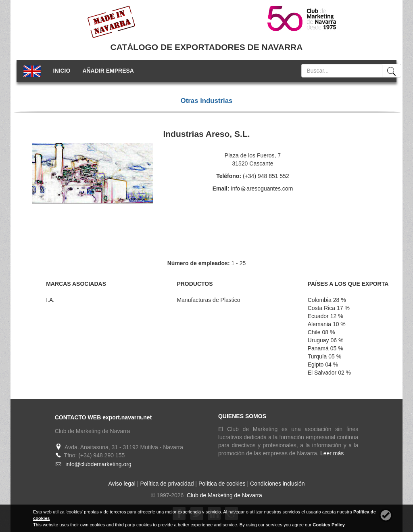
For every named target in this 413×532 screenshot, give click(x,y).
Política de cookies (222, 484)
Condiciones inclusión (277, 484)
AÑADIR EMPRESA (108, 71)
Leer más (332, 453)
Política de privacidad (167, 484)
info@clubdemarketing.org (98, 464)
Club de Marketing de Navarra (224, 495)
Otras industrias (207, 101)
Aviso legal (122, 484)
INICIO (62, 71)
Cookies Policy (329, 525)
